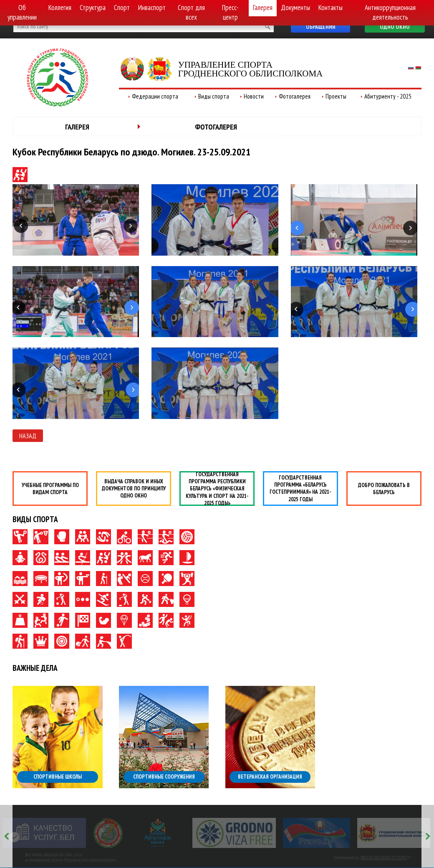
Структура (93, 8)
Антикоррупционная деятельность (390, 12)
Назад (28, 436)
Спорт (122, 8)
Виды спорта (214, 96)
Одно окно (395, 27)
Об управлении (22, 12)
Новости (254, 96)
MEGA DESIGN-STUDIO (384, 858)
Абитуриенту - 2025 (388, 96)
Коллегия (60, 8)
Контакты (331, 8)
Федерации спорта (155, 96)
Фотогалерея (295, 96)
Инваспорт (152, 8)
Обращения (320, 27)
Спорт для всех (191, 12)
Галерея (263, 8)
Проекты (336, 96)
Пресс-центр (230, 12)
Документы (295, 8)
